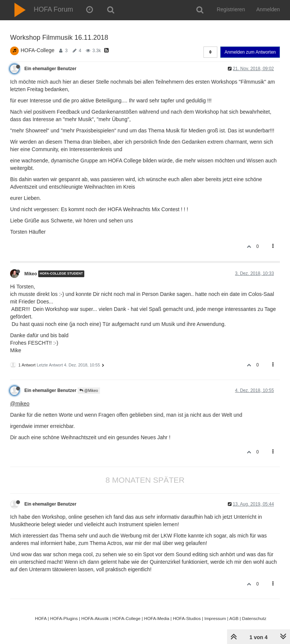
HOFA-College (37, 50)
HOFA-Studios (187, 618)
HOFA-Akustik (95, 618)
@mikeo (20, 404)
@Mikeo (89, 391)
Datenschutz (254, 618)
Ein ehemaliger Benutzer (50, 69)
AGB (234, 618)
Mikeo (31, 274)
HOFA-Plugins (64, 618)
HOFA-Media (156, 618)
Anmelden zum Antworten (250, 52)
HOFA (41, 618)
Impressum (215, 618)
